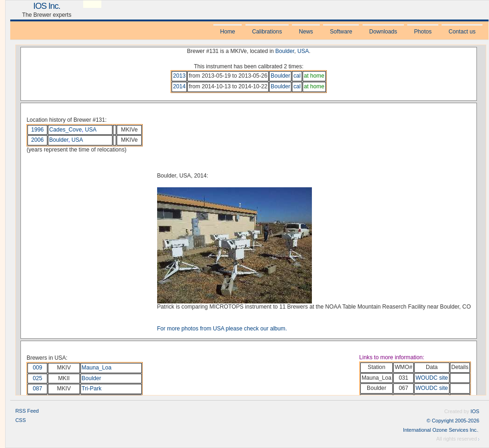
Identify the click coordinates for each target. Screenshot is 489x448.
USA (303, 51)
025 (38, 378)
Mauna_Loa (97, 368)
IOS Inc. (47, 6)
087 (38, 389)
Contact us (462, 32)
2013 (179, 76)
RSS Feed (27, 411)
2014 (179, 86)
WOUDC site (432, 378)
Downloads (383, 32)
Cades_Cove (66, 130)
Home (227, 32)
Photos (423, 32)
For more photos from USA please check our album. (222, 329)
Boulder (285, 51)
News (306, 32)
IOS (475, 411)
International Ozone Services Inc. (440, 430)
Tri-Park (92, 389)
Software (341, 32)
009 (38, 368)
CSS (21, 420)
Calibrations (267, 32)
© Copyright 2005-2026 (453, 421)
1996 (37, 130)
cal (297, 76)
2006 (37, 140)
